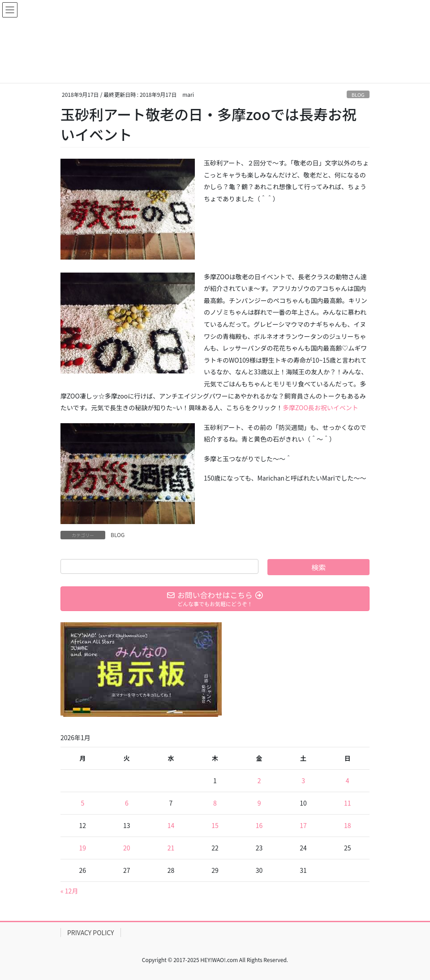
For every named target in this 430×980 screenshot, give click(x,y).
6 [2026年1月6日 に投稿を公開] (127, 803)
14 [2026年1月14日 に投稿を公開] (171, 825)
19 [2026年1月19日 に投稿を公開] (83, 848)
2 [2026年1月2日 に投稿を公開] (259, 781)
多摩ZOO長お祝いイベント (320, 408)
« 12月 (69, 891)
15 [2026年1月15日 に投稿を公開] (215, 825)
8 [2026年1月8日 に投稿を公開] (215, 803)
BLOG (358, 95)
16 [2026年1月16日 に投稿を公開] (259, 825)
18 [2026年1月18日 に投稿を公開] (348, 825)
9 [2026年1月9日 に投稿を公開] (259, 803)
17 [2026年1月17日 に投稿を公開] (303, 825)
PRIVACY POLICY (91, 932)
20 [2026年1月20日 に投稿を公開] (127, 848)
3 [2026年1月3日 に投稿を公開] (303, 781)
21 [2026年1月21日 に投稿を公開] (171, 848)
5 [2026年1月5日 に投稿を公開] (82, 803)
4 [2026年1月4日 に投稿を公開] (348, 781)
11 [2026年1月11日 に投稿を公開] (348, 803)
